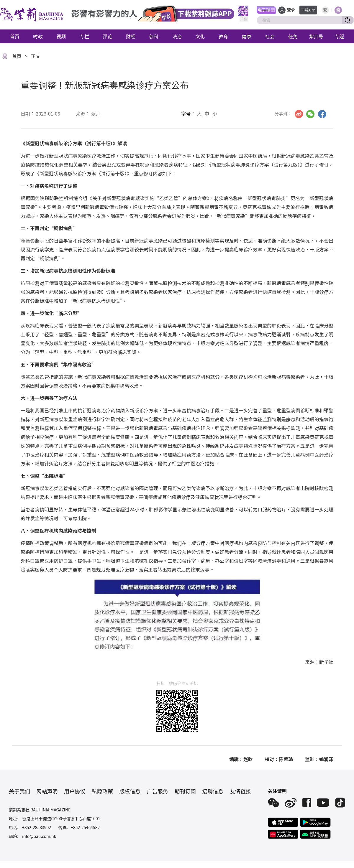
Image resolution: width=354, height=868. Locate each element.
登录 (291, 10)
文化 (200, 36)
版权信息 (130, 791)
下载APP (308, 10)
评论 (107, 36)
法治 (177, 36)
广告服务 (158, 791)
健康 (247, 36)
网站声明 (47, 791)
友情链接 (240, 791)
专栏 (84, 36)
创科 (154, 36)
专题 (339, 36)
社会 (270, 36)
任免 (293, 36)
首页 (15, 36)
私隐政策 (102, 791)
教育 (223, 36)
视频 (61, 36)
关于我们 (19, 791)
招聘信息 (213, 791)
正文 (36, 56)
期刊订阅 (185, 791)
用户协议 (75, 791)
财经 (131, 36)
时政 (38, 36)
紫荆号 (316, 36)
